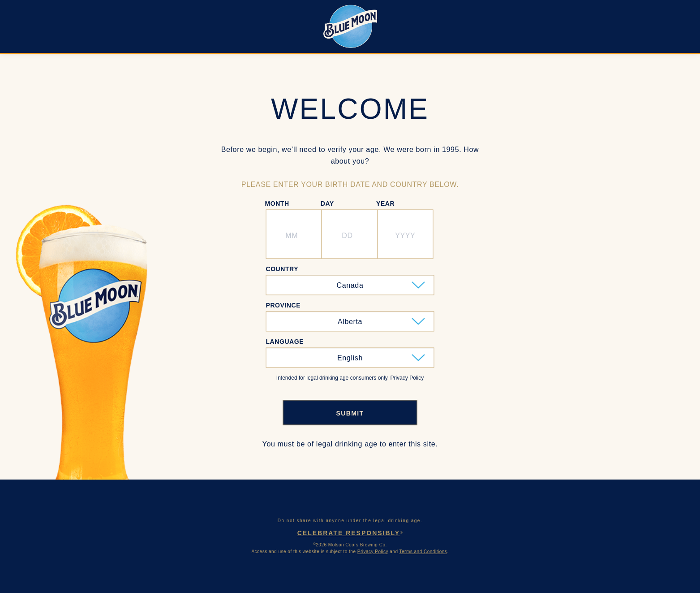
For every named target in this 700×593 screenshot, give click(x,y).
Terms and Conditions (423, 552)
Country (282, 269)
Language (285, 342)
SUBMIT (350, 414)
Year (385, 203)
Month (277, 203)
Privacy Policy (373, 552)
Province (283, 305)
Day (327, 203)
